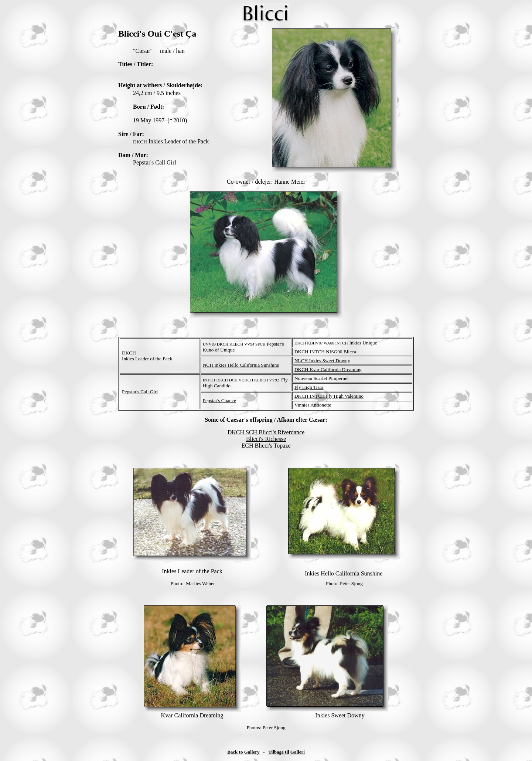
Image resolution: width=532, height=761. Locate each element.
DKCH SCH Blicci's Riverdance (266, 432)
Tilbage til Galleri (287, 752)
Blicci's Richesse (266, 439)
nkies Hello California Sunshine (345, 573)
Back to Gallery (244, 752)
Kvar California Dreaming (192, 715)
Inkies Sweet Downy (340, 715)
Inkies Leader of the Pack (192, 571)
